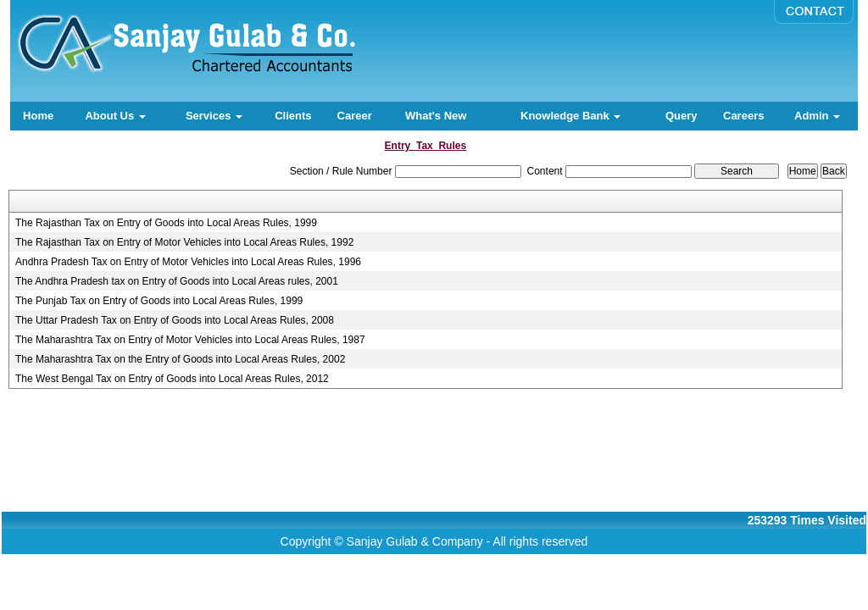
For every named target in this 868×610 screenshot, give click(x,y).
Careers (743, 116)
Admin (817, 116)
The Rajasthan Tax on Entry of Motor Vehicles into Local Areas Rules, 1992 (184, 242)
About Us (115, 116)
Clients (293, 116)
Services (214, 116)
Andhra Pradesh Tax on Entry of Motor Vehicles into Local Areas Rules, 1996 (188, 262)
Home (38, 116)
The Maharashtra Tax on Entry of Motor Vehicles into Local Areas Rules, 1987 (190, 340)
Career (355, 116)
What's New (436, 116)
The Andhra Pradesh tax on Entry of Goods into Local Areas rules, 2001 (177, 281)
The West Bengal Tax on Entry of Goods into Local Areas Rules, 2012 (172, 379)
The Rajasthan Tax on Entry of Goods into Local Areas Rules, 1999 (166, 223)
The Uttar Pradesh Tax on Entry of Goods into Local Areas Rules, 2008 (175, 320)
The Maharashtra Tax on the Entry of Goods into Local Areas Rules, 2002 (180, 359)
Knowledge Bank (570, 116)
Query (682, 116)
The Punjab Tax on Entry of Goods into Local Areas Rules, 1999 (159, 301)
